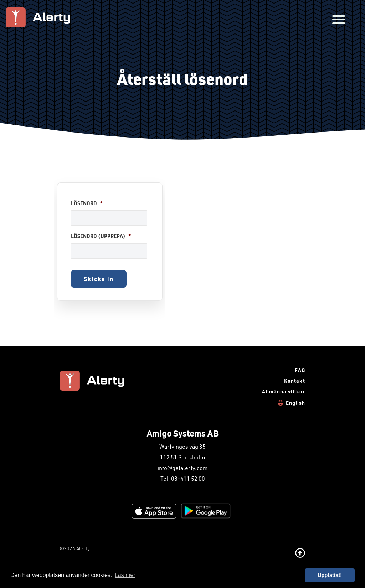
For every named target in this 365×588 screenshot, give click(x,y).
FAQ (300, 370)
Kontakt (295, 381)
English (295, 403)
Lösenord (87, 203)
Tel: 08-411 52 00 (183, 478)
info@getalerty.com (182, 468)
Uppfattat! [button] (330, 575)
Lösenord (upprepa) (101, 236)
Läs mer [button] (125, 575)
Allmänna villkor (284, 391)
